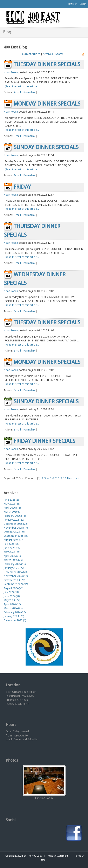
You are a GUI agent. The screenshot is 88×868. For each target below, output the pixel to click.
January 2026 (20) (14, 520)
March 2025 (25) (13, 560)
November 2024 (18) (16, 576)
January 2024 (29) (14, 616)
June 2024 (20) (12, 596)
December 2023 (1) (15, 620)
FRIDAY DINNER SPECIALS (44, 441)
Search (59, 54)
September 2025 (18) (16, 536)
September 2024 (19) (16, 584)
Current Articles (31, 54)
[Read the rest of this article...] (22, 86)
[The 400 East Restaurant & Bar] (33, 17)
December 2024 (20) (16, 572)
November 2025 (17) (16, 528)
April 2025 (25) (12, 556)
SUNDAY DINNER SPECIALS (46, 148)
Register (72, 4)
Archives (48, 54)
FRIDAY (22, 187)
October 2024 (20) (14, 580)
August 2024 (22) (14, 588)
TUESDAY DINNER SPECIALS (47, 65)
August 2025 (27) (14, 540)
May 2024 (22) (12, 600)
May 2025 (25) (12, 552)
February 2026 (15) (15, 516)
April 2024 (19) (12, 604)
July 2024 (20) (12, 592)
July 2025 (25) (12, 544)
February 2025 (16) (15, 564)
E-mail (17, 92)
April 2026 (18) (12, 508)
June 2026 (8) (11, 500)
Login (83, 4)
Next (70, 478)
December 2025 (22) (16, 524)
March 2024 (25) (13, 608)
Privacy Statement (58, 856)
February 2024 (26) (15, 612)
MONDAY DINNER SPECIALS (47, 104)
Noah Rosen (11, 72)
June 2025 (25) (12, 548)
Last (77, 478)
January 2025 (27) (14, 568)
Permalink (29, 92)
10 (65, 478)
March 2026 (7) (12, 512)
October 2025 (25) (14, 532)
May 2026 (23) (12, 504)
